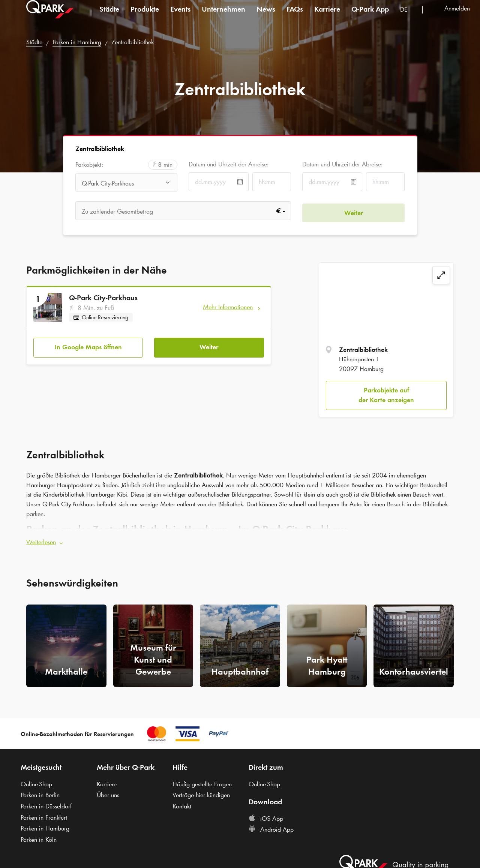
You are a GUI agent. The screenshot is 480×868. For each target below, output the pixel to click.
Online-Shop (36, 782)
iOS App (266, 817)
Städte (109, 16)
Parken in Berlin (40, 793)
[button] (240, 540)
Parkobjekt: (89, 165)
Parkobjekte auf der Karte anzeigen (386, 395)
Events (180, 16)
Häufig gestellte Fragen (202, 782)
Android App (271, 828)
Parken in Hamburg (77, 42)
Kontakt (182, 804)
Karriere (327, 16)
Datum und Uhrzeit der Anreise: (229, 164)
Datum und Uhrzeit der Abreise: (342, 164)
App (370, 16)
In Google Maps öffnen (88, 345)
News (266, 16)
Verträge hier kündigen (201, 793)
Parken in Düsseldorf (46, 804)
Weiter (209, 345)
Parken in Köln (39, 838)
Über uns (108, 793)
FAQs (295, 16)
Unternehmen (223, 16)
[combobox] (408, 18)
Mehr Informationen (228, 307)
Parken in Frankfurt (44, 816)
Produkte (145, 16)
